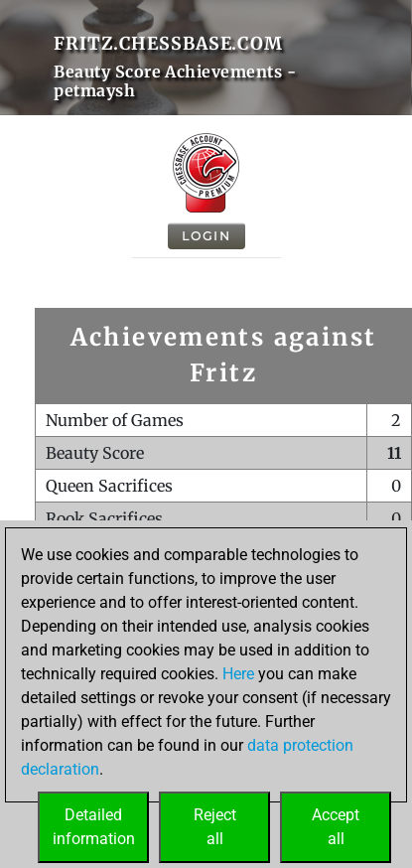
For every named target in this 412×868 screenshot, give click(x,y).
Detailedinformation (94, 827)
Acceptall (336, 827)
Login (206, 236)
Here (238, 674)
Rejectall (215, 827)
